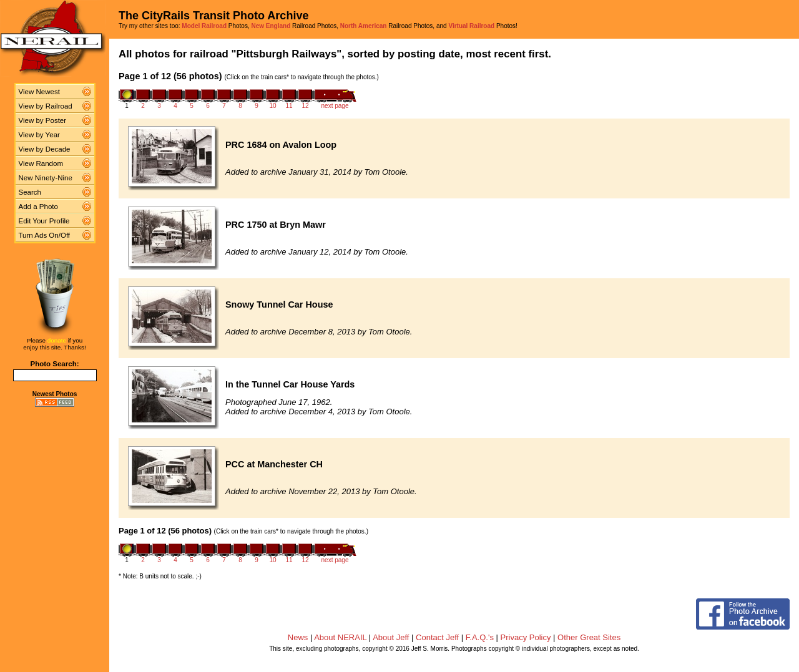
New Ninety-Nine (46, 178)
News (298, 637)
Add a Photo (38, 207)
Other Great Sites (589, 637)
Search (30, 192)
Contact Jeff (437, 637)
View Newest (39, 92)
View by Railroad (46, 106)
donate (57, 340)
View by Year (39, 135)
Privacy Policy (526, 637)
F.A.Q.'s (480, 637)
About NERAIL (340, 637)
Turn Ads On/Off (45, 235)
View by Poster (43, 120)
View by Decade (45, 149)
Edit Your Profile (44, 221)
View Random (41, 163)
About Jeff (391, 637)
